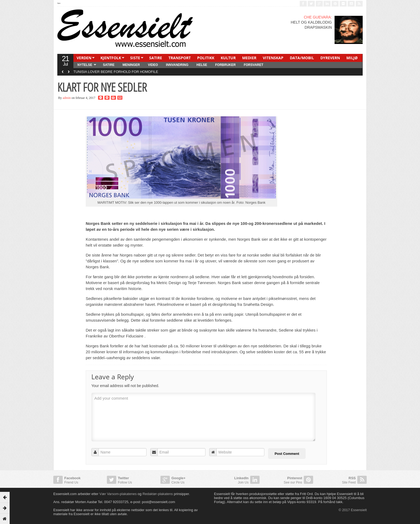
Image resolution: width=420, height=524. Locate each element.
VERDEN (84, 58)
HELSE (202, 65)
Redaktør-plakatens (158, 494)
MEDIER (249, 58)
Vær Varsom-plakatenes (118, 494)
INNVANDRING (177, 65)
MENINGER (131, 65)
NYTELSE (85, 65)
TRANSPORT (180, 58)
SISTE (135, 58)
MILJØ (352, 58)
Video (153, 65)
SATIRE (156, 58)
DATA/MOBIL (302, 58)
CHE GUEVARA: (318, 17)
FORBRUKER (225, 65)
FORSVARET (254, 65)
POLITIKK (206, 58)
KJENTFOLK (111, 58)
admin (67, 98)
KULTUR (228, 58)
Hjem (59, 3)
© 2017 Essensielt (353, 510)
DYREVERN (330, 58)
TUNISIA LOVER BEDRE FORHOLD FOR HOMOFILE (116, 72)
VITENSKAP (273, 58)
